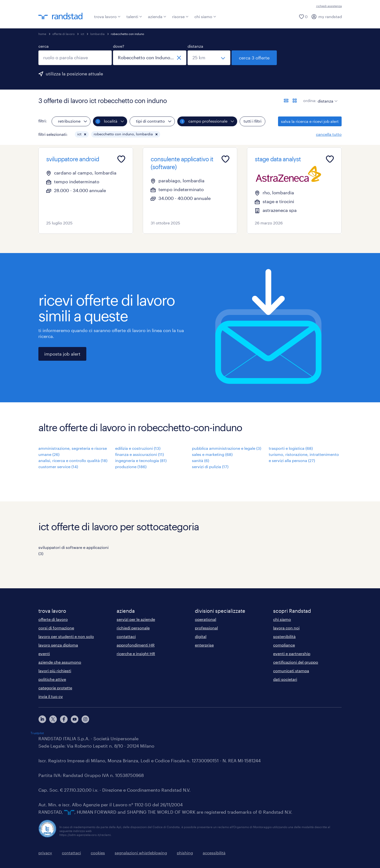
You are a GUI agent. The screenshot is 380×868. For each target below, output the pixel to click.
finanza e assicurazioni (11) (140, 454)
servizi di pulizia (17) (210, 467)
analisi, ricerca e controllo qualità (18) (73, 460)
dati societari (285, 679)
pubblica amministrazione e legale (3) (227, 448)
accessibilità (214, 853)
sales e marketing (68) (212, 454)
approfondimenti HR (136, 645)
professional (206, 628)
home (42, 34)
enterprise (204, 645)
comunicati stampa (291, 671)
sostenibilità (284, 636)
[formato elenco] (286, 101)
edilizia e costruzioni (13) (138, 448)
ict (82, 34)
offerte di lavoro (63, 34)
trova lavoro (107, 17)
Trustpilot (37, 733)
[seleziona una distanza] (209, 58)
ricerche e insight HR (136, 654)
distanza (195, 46)
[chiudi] (179, 58)
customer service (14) (58, 467)
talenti (134, 17)
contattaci (126, 636)
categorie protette (55, 688)
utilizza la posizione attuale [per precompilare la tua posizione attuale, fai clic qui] (74, 74)
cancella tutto (329, 134)
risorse (180, 17)
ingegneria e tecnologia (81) (141, 460)
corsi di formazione (56, 628)
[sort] (327, 97)
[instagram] (85, 719)
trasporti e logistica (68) (291, 448)
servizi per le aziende (136, 619)
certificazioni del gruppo (296, 662)
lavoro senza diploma (58, 645)
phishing (185, 853)
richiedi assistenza (329, 6)
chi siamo (205, 17)
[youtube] (75, 719)
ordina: (310, 100)
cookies (98, 853)
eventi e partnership (292, 654)
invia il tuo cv (51, 696)
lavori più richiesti (55, 671)
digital (201, 636)
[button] (85, 134)
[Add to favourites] (121, 159)
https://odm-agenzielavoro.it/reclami (85, 835)
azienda (157, 17)
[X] (53, 719)
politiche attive (52, 679)
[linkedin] (42, 719)
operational (206, 619)
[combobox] (75, 58)
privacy (45, 853)
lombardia (97, 34)
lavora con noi (286, 628)
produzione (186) (131, 467)
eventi (44, 654)
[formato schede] (295, 101)
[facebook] (64, 719)
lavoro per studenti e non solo (66, 636)
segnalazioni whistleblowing (141, 853)
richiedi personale (133, 628)
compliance (284, 645)
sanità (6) (201, 460)
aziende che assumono (60, 662)
